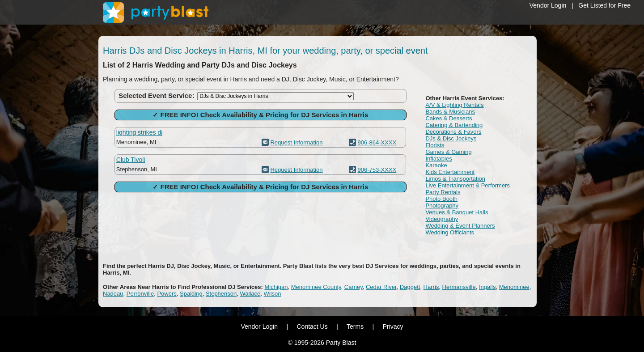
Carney (354, 287)
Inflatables (439, 159)
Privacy (393, 327)
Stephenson (221, 294)
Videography (442, 219)
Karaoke (436, 165)
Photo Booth (441, 199)
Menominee (514, 287)
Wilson (273, 294)
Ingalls (487, 287)
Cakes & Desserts (449, 118)
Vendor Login (548, 5)
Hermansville (459, 287)
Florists (435, 145)
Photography (442, 206)
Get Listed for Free (604, 5)
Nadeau (113, 294)
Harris (431, 287)
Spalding (191, 294)
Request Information (296, 142)
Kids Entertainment (450, 172)
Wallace (250, 294)
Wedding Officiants (450, 232)
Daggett (410, 287)
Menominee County (316, 287)
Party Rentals (443, 192)
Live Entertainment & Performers (468, 185)
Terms (355, 327)
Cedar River (381, 287)
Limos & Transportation (455, 179)
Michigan (276, 287)
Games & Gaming (448, 152)
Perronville (140, 294)
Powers (167, 294)
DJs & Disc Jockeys (451, 138)
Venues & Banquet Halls (457, 212)
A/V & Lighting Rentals (454, 105)
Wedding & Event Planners (460, 226)
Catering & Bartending (454, 125)
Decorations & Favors (453, 132)
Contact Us (312, 327)
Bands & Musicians (450, 112)
